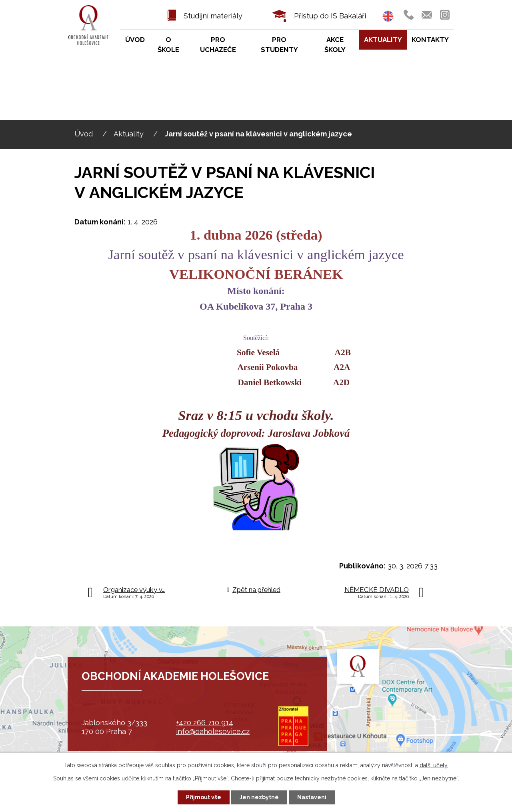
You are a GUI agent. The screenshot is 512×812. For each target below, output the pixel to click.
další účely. (434, 765)
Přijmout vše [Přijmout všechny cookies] (204, 797)
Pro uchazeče (218, 45)
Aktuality (129, 134)
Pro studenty (279, 45)
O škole (168, 45)
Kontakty (430, 40)
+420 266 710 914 (205, 723)
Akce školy (335, 45)
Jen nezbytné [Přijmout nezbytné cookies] (259, 797)
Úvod (84, 134)
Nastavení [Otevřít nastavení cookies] (312, 797)
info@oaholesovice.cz (213, 731)
